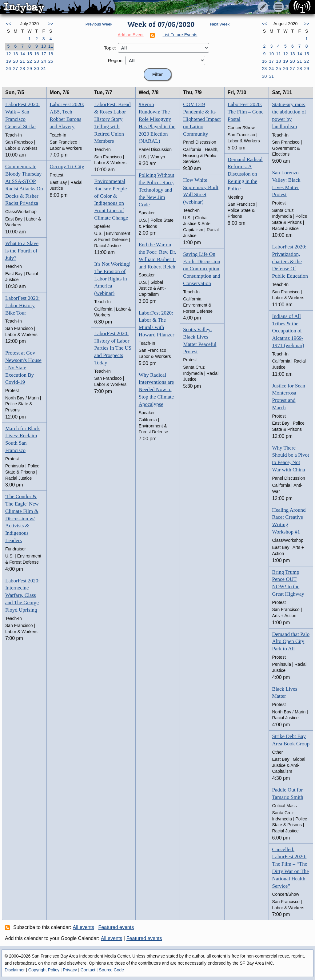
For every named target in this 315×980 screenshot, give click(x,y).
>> (50, 24)
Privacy (70, 970)
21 (22, 61)
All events (84, 927)
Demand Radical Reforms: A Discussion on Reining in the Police (245, 174)
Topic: (110, 48)
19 (9, 61)
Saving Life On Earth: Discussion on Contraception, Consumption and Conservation (202, 269)
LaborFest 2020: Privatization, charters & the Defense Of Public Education (290, 261)
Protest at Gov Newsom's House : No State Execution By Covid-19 (23, 367)
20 (15, 61)
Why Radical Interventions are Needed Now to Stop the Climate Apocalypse (156, 390)
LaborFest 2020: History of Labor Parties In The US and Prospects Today (113, 348)
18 (51, 54)
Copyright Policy (44, 970)
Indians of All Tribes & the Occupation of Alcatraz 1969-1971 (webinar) (288, 331)
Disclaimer (15, 970)
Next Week (220, 24)
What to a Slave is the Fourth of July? (22, 251)
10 (44, 46)
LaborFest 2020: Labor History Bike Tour (22, 306)
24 (44, 61)
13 (15, 54)
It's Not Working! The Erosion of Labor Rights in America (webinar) (112, 279)
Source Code (111, 970)
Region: (116, 60)
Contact (88, 970)
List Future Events (180, 35)
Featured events (116, 927)
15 (30, 54)
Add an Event (131, 35)
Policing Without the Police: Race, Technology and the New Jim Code (157, 190)
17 (44, 54)
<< (8, 24)
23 (37, 61)
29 (30, 69)
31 (44, 69)
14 (22, 54)
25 (51, 61)
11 (51, 46)
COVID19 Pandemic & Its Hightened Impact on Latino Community (202, 119)
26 (9, 69)
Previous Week (99, 24)
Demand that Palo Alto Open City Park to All (291, 642)
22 (30, 61)
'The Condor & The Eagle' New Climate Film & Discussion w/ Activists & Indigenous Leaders (22, 518)
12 (9, 54)
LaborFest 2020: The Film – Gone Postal (246, 112)
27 (15, 69)
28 (22, 69)
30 (37, 69)
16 (37, 54)
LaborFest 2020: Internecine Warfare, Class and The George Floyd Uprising (22, 595)
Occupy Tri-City (67, 167)
